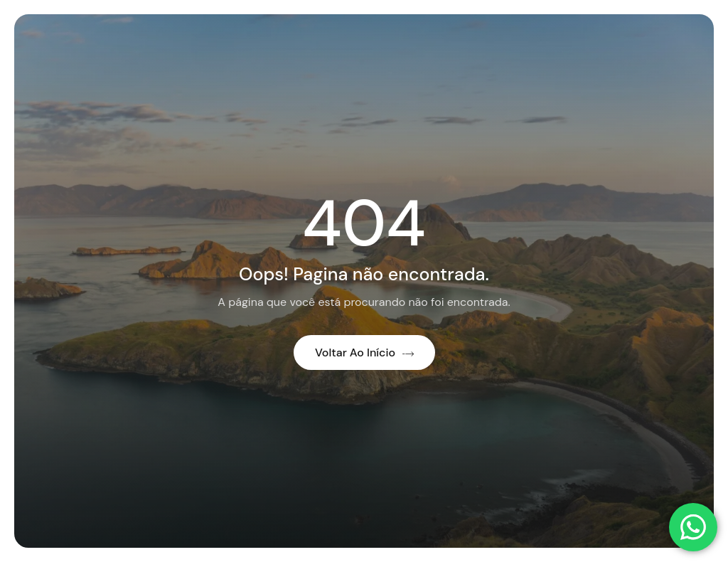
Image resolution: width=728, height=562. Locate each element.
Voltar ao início (364, 352)
